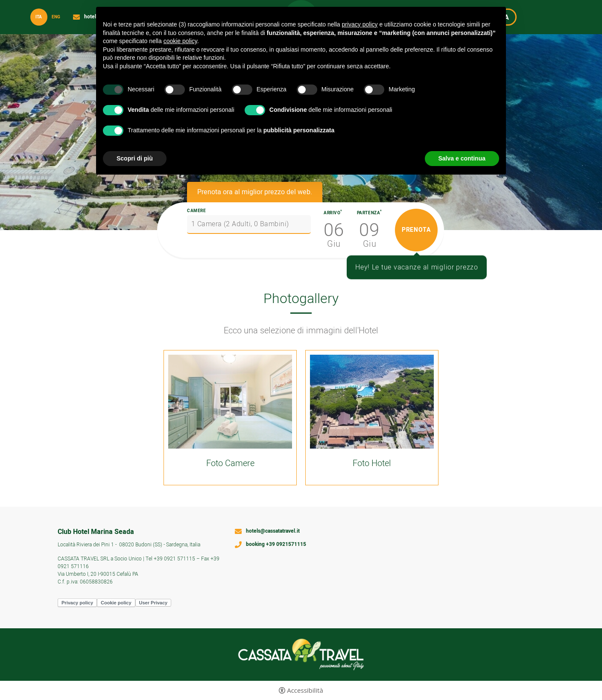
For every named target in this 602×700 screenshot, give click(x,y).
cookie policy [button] (180, 41)
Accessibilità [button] (305, 690)
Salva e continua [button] (462, 158)
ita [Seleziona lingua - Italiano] (39, 17)
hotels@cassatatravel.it (273, 531)
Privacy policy (77, 603)
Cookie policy (116, 603)
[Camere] (249, 225)
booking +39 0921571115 (276, 545)
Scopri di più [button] (135, 158)
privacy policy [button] (360, 24)
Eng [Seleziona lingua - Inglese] (56, 17)
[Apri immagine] (230, 402)
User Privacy (153, 603)
